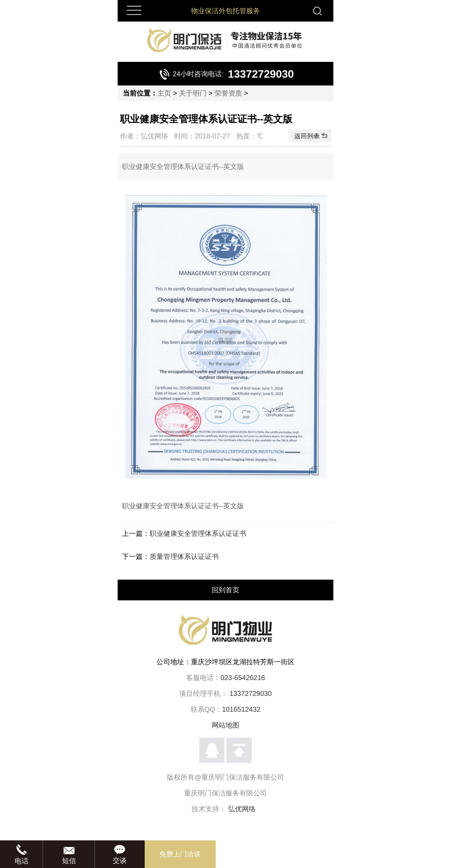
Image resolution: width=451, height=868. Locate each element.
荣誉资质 (228, 93)
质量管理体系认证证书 (184, 556)
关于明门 (193, 93)
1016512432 (241, 709)
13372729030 (251, 693)
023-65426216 (243, 678)
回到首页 (225, 590)
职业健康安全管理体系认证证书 (198, 533)
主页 (164, 93)
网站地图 (225, 725)
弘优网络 (242, 809)
